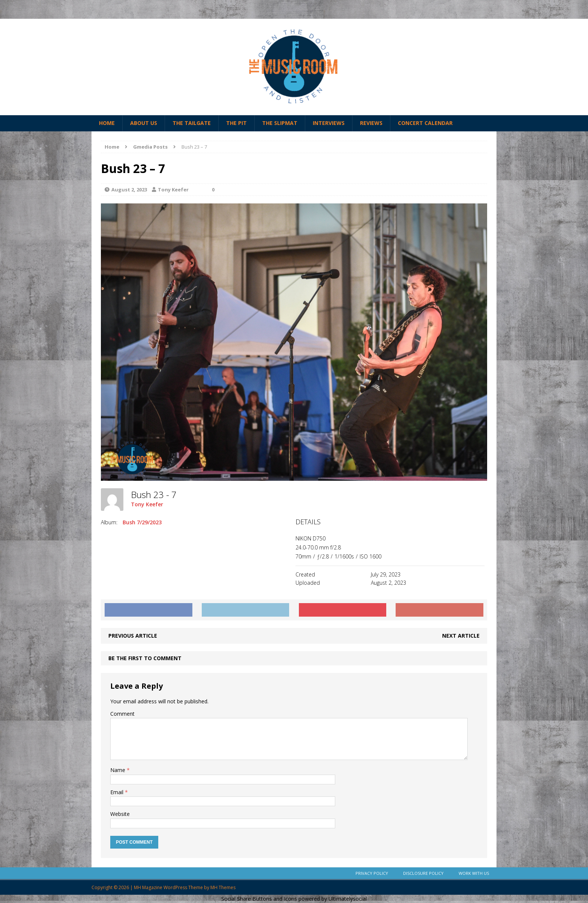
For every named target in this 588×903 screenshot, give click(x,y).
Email (118, 792)
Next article (461, 636)
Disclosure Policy (423, 873)
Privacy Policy (372, 873)
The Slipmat (280, 123)
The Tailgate (192, 123)
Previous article (133, 636)
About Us (144, 123)
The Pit (236, 123)
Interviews (329, 123)
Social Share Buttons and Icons (259, 899)
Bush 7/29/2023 (142, 522)
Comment (122, 714)
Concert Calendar (425, 123)
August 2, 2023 (129, 190)
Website (120, 814)
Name (118, 770)
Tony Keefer (173, 190)
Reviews (371, 123)
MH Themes (223, 887)
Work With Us (474, 873)
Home (107, 123)
